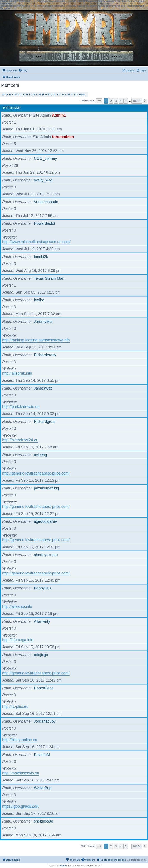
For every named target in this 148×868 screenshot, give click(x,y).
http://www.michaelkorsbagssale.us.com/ (36, 242)
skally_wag (43, 180)
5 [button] (125, 101)
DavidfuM (42, 755)
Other (82, 95)
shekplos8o (43, 821)
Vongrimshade (46, 202)
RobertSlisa (44, 688)
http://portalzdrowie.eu (21, 407)
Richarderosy (45, 355)
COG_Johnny (45, 159)
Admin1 (59, 115)
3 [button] (116, 101)
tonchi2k (41, 257)
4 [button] (121, 101)
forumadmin (63, 137)
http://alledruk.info (17, 373)
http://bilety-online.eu (20, 740)
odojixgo (41, 655)
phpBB (63, 866)
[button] (99, 101)
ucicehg (40, 455)
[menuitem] (23, 71)
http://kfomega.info (18, 640)
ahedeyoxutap (46, 555)
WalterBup (43, 788)
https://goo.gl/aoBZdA (20, 806)
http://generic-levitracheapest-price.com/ (36, 473)
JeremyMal (43, 322)
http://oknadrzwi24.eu (20, 440)
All (4, 95)
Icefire (39, 300)
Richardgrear (45, 422)
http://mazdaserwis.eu (21, 773)
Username (11, 108)
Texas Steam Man (49, 278)
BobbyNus (43, 588)
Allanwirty (42, 621)
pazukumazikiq (46, 488)
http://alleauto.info (17, 606)
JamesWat (43, 388)
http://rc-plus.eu (15, 706)
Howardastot (45, 223)
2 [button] (111, 101)
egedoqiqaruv (45, 521)
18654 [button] (137, 101)
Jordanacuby (45, 721)
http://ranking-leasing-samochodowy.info (36, 340)
